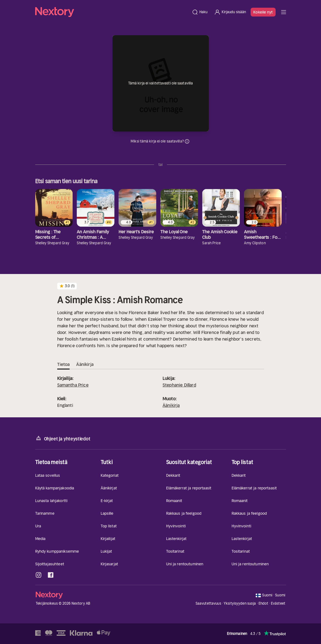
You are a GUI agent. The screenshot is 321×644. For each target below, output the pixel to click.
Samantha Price (73, 385)
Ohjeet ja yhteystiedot (63, 438)
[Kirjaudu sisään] (230, 12)
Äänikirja (171, 405)
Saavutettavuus (208, 603)
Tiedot (187, 141)
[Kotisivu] (112, 12)
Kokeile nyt (263, 12)
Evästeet (278, 604)
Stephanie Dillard (179, 385)
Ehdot (264, 603)
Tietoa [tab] (64, 364)
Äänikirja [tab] (85, 364)
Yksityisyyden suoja (240, 603)
